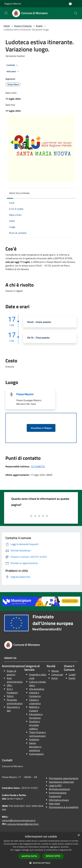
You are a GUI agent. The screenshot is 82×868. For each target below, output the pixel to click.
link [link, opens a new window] (70, 850)
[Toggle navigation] (6, 13)
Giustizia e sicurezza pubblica (35, 725)
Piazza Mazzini (25, 394)
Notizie (55, 671)
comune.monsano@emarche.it (23, 824)
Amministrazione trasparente (58, 794)
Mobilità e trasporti (34, 709)
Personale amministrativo (15, 702)
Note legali (54, 803)
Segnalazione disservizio (61, 782)
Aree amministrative (15, 680)
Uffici (9, 685)
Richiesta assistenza (59, 789)
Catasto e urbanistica (35, 702)
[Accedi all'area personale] (70, 4)
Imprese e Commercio (35, 694)
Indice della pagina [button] (19, 193)
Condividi (13, 65)
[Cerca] (76, 13)
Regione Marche (13, 4)
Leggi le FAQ (55, 785)
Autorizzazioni (36, 754)
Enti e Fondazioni (12, 691)
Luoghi (72, 674)
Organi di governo (11, 673)
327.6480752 (38, 466)
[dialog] (41, 850)
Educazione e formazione (36, 716)
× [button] (79, 835)
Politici (10, 696)
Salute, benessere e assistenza (35, 747)
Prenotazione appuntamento (64, 778)
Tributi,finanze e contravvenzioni (37, 734)
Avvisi (55, 678)
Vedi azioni (13, 72)
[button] (41, 863)
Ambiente (34, 739)
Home (7, 26)
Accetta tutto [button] (29, 856)
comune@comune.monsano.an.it (19, 820)
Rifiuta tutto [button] (53, 856)
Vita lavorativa (37, 689)
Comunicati (57, 674)
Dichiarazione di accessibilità (64, 807)
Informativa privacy (59, 800)
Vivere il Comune (23, 26)
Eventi (39, 26)
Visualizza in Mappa (41, 428)
